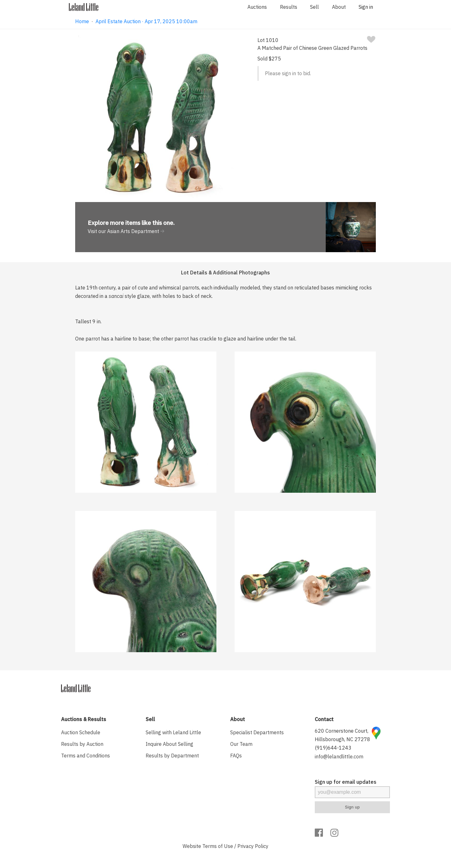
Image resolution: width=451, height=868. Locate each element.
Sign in (366, 7)
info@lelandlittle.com (339, 756)
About (339, 7)
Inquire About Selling (169, 744)
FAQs (236, 756)
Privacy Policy (253, 846)
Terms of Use (218, 846)
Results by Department (172, 756)
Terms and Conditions (86, 756)
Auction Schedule (81, 732)
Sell (314, 7)
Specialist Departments (257, 732)
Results (289, 7)
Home (82, 21)
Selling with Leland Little (173, 732)
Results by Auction (82, 744)
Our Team (241, 744)
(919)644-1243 (333, 748)
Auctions (257, 7)
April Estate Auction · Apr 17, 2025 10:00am (146, 21)
